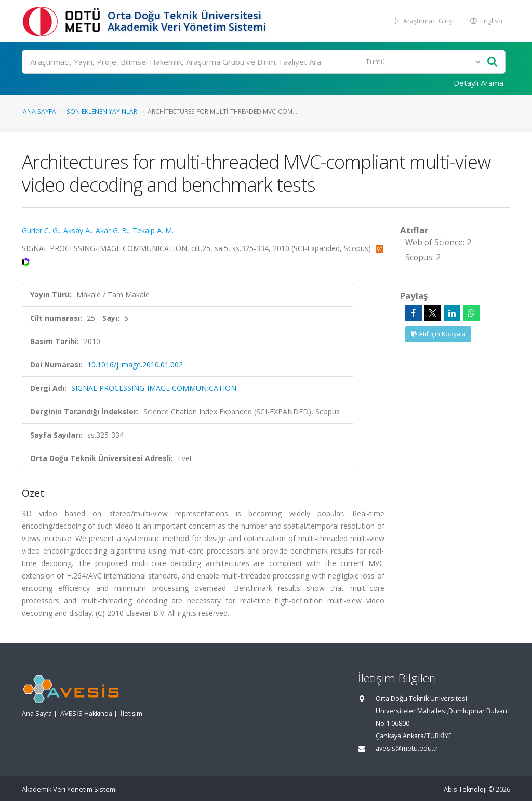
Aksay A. (77, 231)
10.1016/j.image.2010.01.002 (135, 365)
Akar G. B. (112, 231)
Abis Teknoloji (465, 789)
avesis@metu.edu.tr (407, 748)
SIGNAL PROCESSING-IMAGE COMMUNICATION (154, 388)
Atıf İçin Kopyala (438, 334)
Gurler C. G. (41, 231)
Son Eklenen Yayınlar (102, 111)
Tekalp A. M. (153, 231)
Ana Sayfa (39, 111)
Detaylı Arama (478, 83)
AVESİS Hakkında (86, 713)
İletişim (131, 713)
